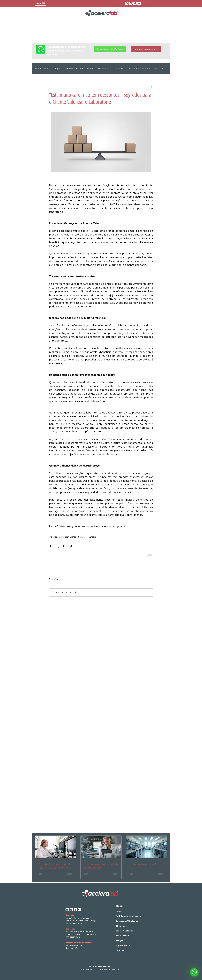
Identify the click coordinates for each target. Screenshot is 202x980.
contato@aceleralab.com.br (79, 918)
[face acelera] (135, 3)
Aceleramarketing (110, 969)
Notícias (119, 69)
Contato (120, 950)
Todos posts (41, 69)
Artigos (57, 69)
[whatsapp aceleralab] (127, 3)
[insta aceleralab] (131, 3)
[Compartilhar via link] (71, 546)
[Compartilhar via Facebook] (50, 546)
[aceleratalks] (139, 3)
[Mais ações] (151, 87)
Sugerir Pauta (123, 946)
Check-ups (121, 926)
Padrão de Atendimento (125, 916)
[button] (40, 3)
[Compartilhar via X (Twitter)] (57, 546)
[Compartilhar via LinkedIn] (64, 546)
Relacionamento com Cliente (144, 69)
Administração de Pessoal (79, 69)
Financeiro (104, 69)
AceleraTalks (122, 936)
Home (119, 911)
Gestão (81, 537)
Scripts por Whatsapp (125, 921)
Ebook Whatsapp (124, 931)
